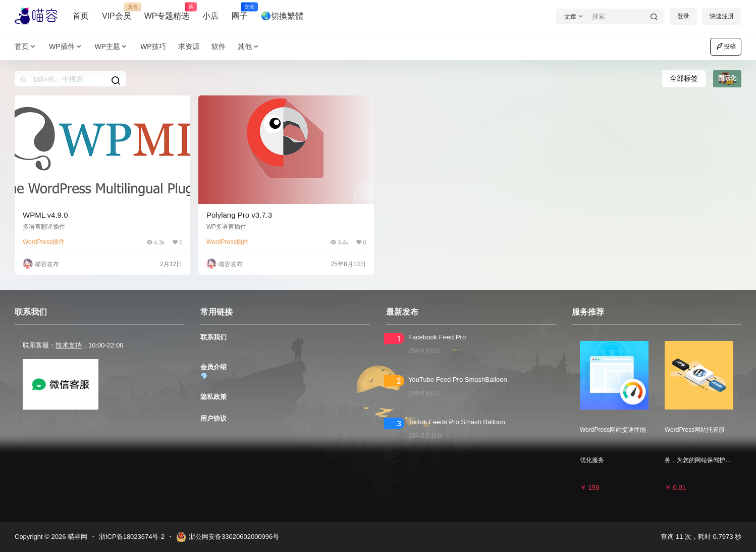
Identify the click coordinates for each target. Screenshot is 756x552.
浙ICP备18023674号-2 (132, 537)
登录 (683, 16)
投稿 (726, 46)
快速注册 (722, 16)
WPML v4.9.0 (45, 215)
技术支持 (69, 345)
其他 (249, 47)
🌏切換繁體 (282, 16)
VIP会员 (117, 12)
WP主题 (112, 47)
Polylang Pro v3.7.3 (239, 215)
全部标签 (684, 78)
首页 (81, 16)
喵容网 (76, 537)
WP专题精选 (167, 12)
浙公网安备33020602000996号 (228, 537)
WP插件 (66, 47)
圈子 (240, 12)
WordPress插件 (44, 242)
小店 (210, 16)
